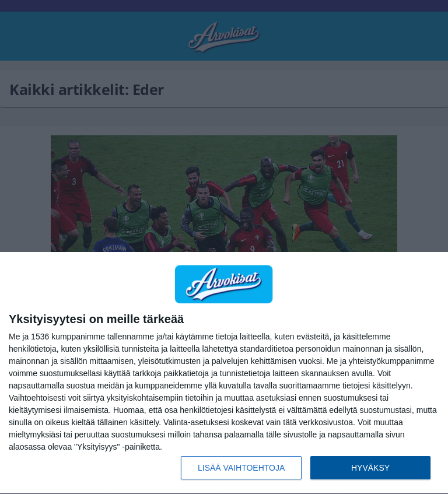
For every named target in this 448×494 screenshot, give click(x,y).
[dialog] (224, 373)
